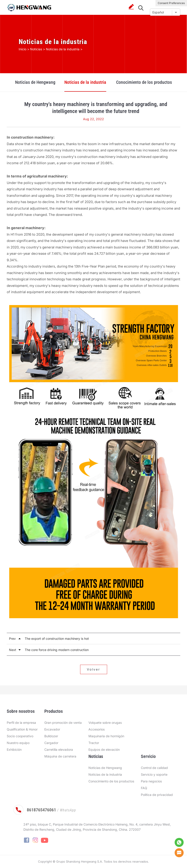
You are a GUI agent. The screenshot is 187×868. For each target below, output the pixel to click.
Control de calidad (154, 768)
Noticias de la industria (85, 82)
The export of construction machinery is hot (57, 639)
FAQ (144, 788)
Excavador (52, 729)
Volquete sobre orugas (105, 723)
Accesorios (97, 729)
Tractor (94, 743)
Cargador (51, 743)
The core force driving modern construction (57, 650)
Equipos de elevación (104, 750)
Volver (93, 669)
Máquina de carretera (60, 756)
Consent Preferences (171, 3)
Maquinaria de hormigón (106, 736)
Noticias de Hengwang (35, 82)
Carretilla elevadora (59, 750)
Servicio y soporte (154, 774)
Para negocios (151, 781)
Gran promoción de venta (63, 723)
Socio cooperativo (20, 736)
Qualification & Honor (22, 729)
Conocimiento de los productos (144, 82)
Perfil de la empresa (21, 723)
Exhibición (14, 750)
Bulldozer (51, 736)
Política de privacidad (157, 795)
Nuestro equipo (18, 743)
